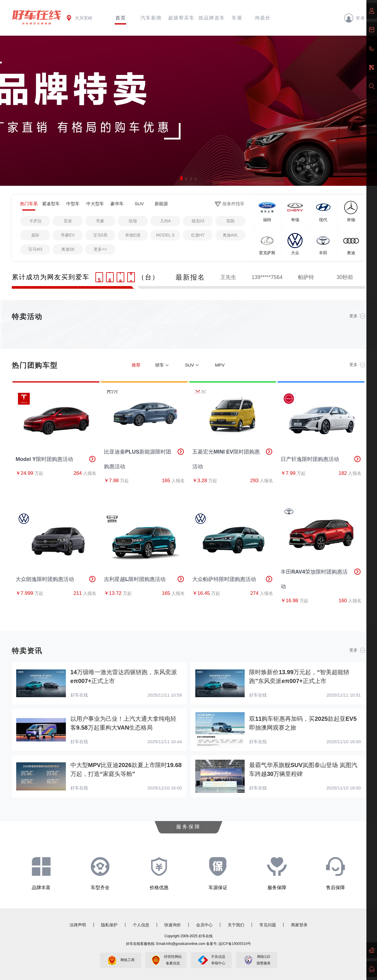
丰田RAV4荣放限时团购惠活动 (321, 577)
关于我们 (236, 925)
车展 (237, 18)
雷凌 (68, 221)
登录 (355, 18)
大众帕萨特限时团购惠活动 (233, 579)
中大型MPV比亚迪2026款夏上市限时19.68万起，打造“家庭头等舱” (126, 769)
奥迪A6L (230, 235)
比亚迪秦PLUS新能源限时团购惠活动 (144, 457)
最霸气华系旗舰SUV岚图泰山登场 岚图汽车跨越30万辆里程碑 (303, 769)
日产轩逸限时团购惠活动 (321, 459)
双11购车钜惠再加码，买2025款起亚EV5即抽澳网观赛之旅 (303, 723)
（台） (148, 277)
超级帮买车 (181, 18)
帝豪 (100, 221)
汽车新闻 (151, 18)
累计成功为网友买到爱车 (51, 277)
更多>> (100, 249)
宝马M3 (35, 249)
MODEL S (165, 235)
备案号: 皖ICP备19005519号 (229, 944)
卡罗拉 (35, 221)
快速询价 (173, 925)
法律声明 (78, 925)
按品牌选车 (212, 18)
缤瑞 (133, 221)
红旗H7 (198, 235)
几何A (165, 221)
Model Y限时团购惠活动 (56, 459)
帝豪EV (68, 235)
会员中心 (204, 925)
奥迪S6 (68, 249)
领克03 (198, 221)
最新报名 (190, 277)
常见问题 (268, 925)
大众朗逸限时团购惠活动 (56, 579)
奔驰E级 (133, 235)
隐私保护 (109, 925)
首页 (121, 18)
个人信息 (141, 925)
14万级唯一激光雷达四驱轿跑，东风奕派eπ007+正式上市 (124, 677)
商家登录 (299, 925)
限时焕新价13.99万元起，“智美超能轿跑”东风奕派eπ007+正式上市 (299, 677)
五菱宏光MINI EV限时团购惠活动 (233, 457)
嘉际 (35, 235)
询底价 (263, 18)
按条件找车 (230, 204)
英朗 (230, 221)
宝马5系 (100, 235)
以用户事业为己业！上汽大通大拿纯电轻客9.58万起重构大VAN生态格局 (123, 723)
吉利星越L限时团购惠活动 (144, 579)
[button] (181, 178)
